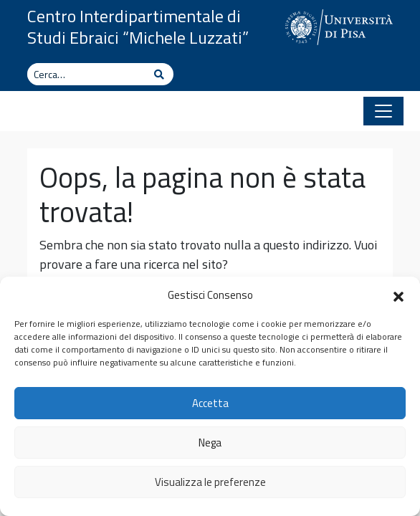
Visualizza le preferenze (210, 482)
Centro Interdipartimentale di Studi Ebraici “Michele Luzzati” (138, 27)
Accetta (210, 403)
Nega (210, 443)
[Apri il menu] (383, 111)
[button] (398, 295)
